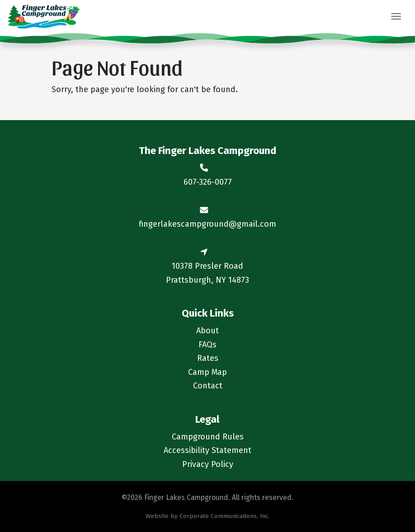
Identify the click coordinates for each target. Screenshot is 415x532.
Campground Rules (208, 437)
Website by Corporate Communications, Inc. (207, 516)
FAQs (207, 345)
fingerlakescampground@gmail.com (207, 224)
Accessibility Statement (207, 450)
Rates (208, 358)
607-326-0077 (208, 182)
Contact (208, 386)
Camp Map (207, 372)
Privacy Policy (208, 464)
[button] (396, 17)
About (207, 331)
